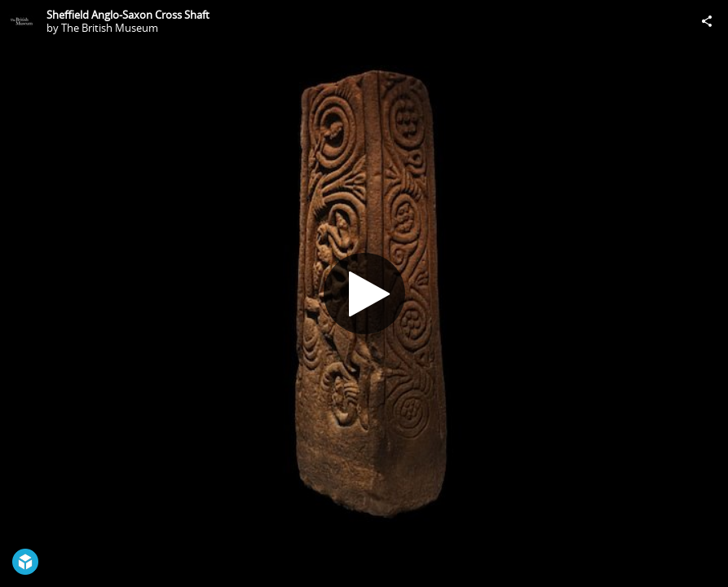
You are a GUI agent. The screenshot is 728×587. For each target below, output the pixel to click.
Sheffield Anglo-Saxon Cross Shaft (128, 15)
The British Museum (110, 28)
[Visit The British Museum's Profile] (21, 21)
